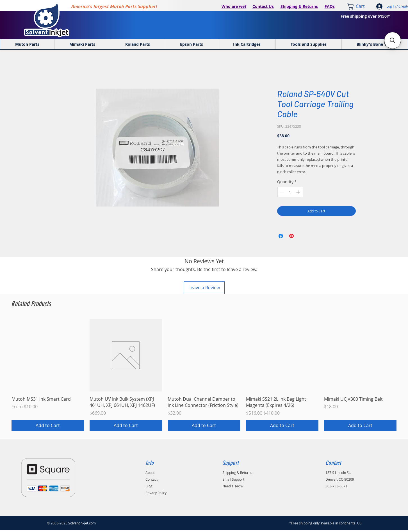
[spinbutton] (290, 192)
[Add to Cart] (48, 425)
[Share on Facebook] (281, 236)
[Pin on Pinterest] (291, 236)
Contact (151, 479)
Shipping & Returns (299, 6)
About (150, 473)
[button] (393, 40)
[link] (360, 6)
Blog (149, 486)
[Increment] (299, 192)
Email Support (233, 479)
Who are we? (234, 6)
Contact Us (263, 6)
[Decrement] (282, 192)
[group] (204, 375)
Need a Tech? (233, 486)
